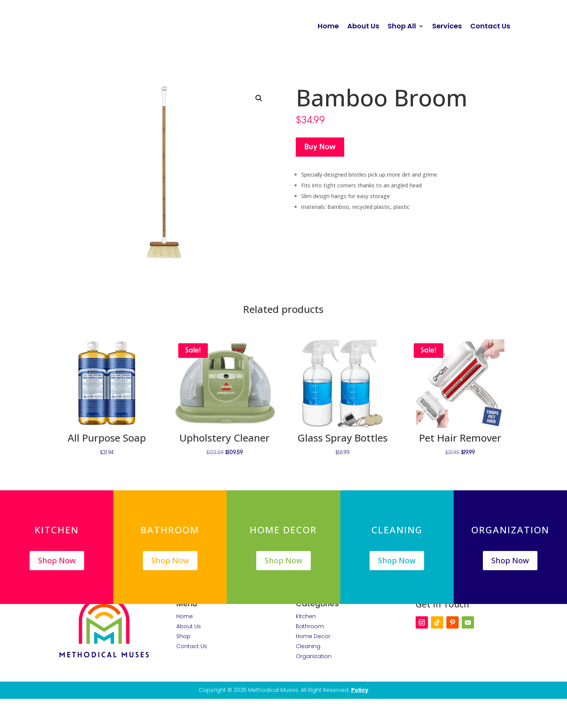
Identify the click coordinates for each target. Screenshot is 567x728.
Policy (360, 690)
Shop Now (57, 560)
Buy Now (320, 147)
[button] (259, 98)
